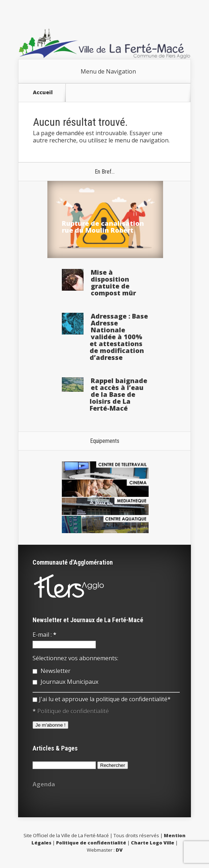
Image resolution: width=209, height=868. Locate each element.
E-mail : (44, 635)
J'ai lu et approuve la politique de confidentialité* (102, 699)
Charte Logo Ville (153, 843)
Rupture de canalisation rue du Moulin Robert (103, 227)
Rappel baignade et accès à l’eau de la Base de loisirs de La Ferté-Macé (118, 394)
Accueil (43, 92)
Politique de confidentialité (73, 711)
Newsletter (52, 671)
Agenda (44, 784)
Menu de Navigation (108, 71)
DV (119, 850)
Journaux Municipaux (65, 682)
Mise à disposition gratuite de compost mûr (113, 283)
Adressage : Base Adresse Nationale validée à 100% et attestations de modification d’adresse (119, 337)
